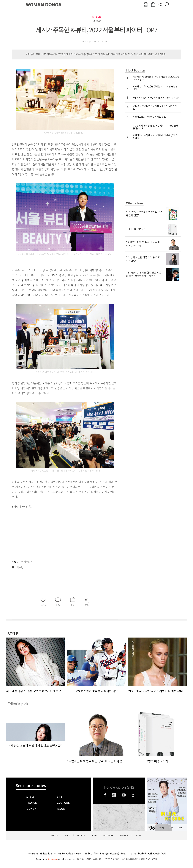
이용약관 (132, 854)
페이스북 (105, 795)
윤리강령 (49, 854)
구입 (180, 828)
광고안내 (40, 854)
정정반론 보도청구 (74, 854)
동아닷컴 (89, 854)
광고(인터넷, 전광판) (111, 854)
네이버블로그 (133, 795)
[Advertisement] (57, 533)
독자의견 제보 (59, 854)
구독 (171, 828)
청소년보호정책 (160, 854)
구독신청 (32, 854)
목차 (161, 828)
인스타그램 (114, 795)
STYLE (96, 17)
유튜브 (124, 795)
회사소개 (97, 854)
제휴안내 (124, 854)
